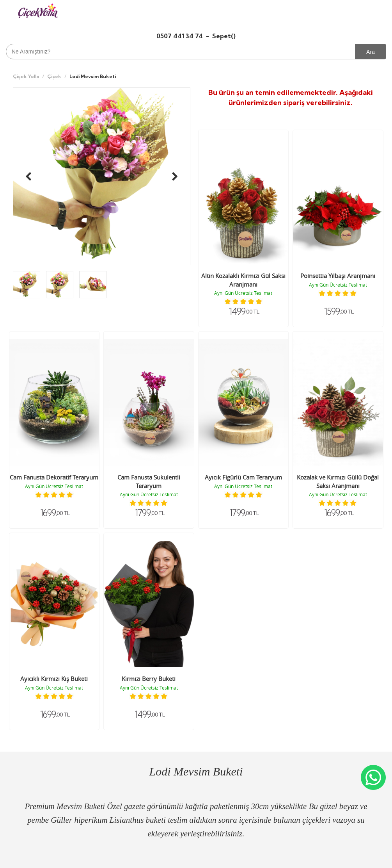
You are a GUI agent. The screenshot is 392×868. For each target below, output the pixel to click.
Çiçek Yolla (26, 76)
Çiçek (54, 76)
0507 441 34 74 (180, 36)
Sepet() (224, 36)
